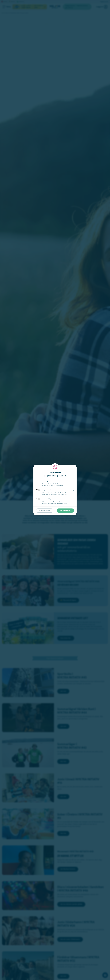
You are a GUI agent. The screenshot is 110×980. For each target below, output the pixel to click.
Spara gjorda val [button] (45, 511)
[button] (74, 490)
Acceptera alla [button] (65, 511)
